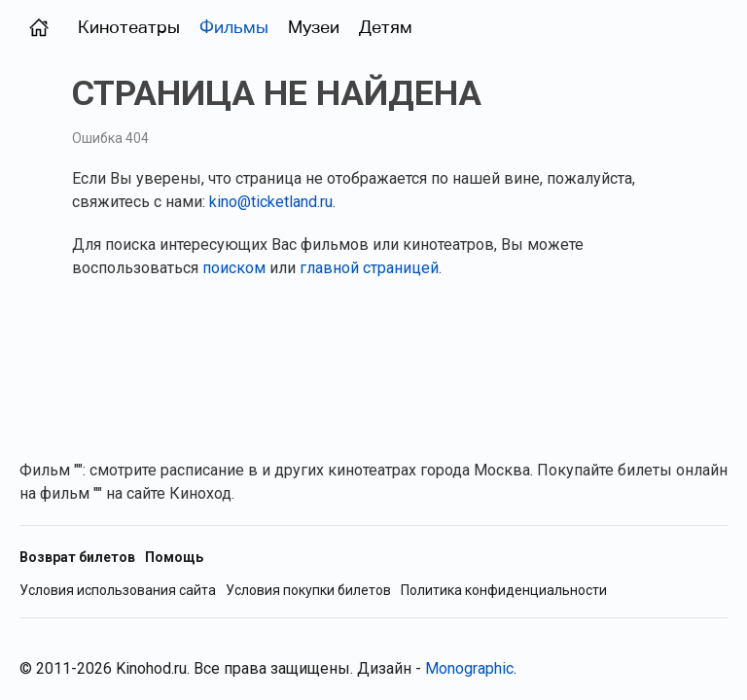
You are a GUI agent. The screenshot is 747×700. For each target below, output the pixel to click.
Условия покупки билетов (308, 591)
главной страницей (369, 268)
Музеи (314, 27)
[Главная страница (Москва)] (39, 27)
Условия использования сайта (118, 591)
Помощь (174, 557)
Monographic (469, 668)
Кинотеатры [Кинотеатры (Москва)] (129, 27)
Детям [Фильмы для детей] (386, 27)
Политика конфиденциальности (504, 591)
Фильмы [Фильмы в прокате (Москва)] (234, 27)
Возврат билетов (77, 557)
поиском (234, 268)
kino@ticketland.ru (271, 202)
